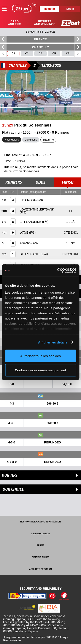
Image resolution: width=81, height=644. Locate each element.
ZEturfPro (48, 140)
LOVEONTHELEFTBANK (37, 209)
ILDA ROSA (28, 200)
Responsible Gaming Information (40, 522)
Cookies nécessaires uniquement (41, 370)
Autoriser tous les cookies (41, 356)
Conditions (31, 140)
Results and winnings (45, 23)
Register (49, 9)
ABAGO (26, 243)
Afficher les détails (53, 342)
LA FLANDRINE (31, 222)
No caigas (38, 637)
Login (70, 9)
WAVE (25, 233)
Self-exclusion (40, 534)
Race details (12, 140)
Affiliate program (40, 569)
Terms (40, 545)
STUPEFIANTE (31, 254)
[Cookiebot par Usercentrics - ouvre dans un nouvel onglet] (58, 270)
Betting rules (40, 557)
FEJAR (52, 637)
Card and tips (15, 23)
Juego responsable (16, 637)
